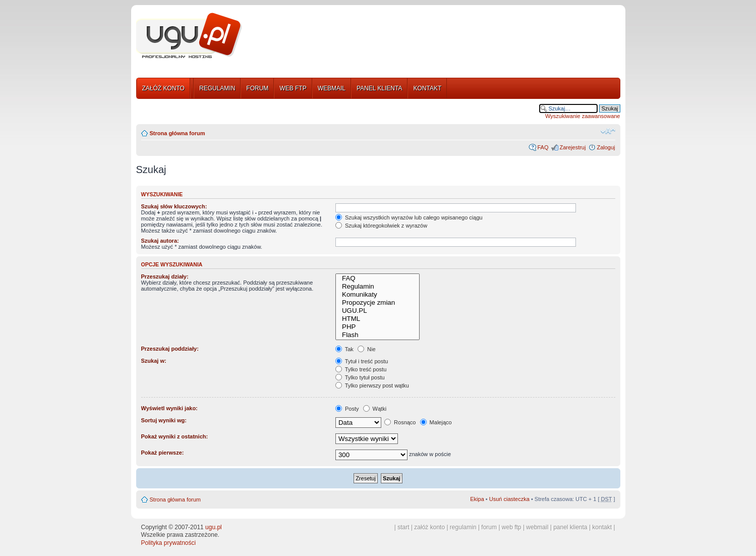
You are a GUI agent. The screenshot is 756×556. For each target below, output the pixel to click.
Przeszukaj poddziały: (170, 349)
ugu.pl (214, 527)
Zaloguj (606, 147)
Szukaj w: (154, 361)
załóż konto (429, 527)
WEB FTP (293, 88)
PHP (377, 327)
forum (489, 527)
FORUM (257, 88)
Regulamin (377, 287)
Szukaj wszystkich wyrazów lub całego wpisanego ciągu (409, 217)
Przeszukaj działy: (165, 276)
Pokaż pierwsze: (163, 453)
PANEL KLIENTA (379, 88)
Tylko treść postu (361, 369)
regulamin (463, 527)
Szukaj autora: (160, 241)
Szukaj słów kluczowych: (174, 206)
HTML (377, 319)
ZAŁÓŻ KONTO (163, 88)
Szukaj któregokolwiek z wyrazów (381, 226)
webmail (537, 527)
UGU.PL (377, 311)
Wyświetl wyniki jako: (169, 408)
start (403, 527)
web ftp (512, 527)
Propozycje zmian (377, 303)
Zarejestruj (572, 147)
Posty (347, 409)
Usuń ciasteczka (509, 499)
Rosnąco (400, 422)
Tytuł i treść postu (362, 361)
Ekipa (477, 499)
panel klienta (570, 527)
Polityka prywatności (169, 543)
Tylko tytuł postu (360, 377)
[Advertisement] (435, 37)
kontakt (602, 527)
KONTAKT (427, 88)
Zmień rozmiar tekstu (608, 131)
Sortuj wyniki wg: (164, 420)
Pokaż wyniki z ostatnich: (175, 436)
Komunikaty (377, 295)
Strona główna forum (178, 133)
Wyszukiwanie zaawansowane (583, 116)
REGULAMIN (217, 88)
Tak (344, 349)
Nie (367, 349)
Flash (377, 335)
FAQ (543, 147)
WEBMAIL (332, 88)
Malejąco (436, 422)
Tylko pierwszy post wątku (372, 385)
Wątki (375, 409)
